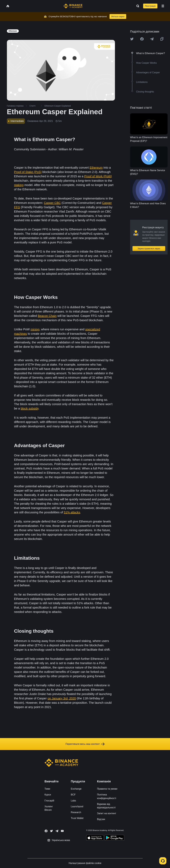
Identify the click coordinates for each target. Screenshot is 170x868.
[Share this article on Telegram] (152, 39)
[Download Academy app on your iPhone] (95, 838)
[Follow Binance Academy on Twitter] (51, 831)
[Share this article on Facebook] (142, 39)
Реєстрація (150, 6)
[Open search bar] (137, 6)
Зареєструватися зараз (149, 249)
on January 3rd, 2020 (62, 698)
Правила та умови (107, 789)
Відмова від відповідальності (106, 806)
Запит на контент (107, 813)
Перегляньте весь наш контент (85, 744)
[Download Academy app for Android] (114, 838)
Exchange (76, 789)
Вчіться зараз (118, 16)
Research (76, 812)
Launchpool (77, 806)
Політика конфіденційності (107, 796)
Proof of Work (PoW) (98, 176)
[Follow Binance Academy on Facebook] (46, 831)
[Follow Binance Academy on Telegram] (57, 831)
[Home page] (73, 6)
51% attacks (72, 512)
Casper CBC (52, 203)
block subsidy (30, 408)
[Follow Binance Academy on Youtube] (62, 831)
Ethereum (96, 168)
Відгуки (101, 819)
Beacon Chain (47, 316)
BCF (73, 795)
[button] (163, 6)
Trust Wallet (77, 818)
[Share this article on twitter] (132, 39)
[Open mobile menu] (163, 6)
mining (35, 329)
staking (19, 185)
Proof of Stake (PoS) (28, 172)
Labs (73, 801)
